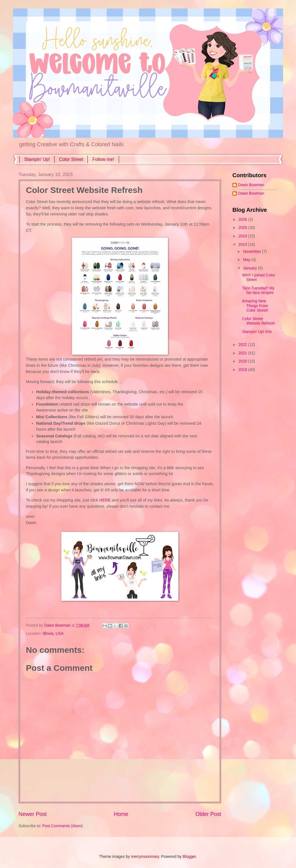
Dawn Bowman (251, 185)
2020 (243, 361)
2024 (243, 236)
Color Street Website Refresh (258, 321)
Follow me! (103, 159)
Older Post (208, 814)
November (253, 252)
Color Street (71, 159)
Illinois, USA (53, 634)
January (251, 268)
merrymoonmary (145, 857)
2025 (243, 228)
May (247, 260)
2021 (243, 353)
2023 (243, 245)
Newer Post (33, 814)
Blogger (189, 857)
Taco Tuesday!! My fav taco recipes (258, 291)
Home (121, 814)
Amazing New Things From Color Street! (255, 306)
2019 (243, 370)
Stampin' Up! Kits (257, 332)
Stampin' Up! (37, 159)
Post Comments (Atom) (62, 826)
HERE (105, 500)
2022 (243, 345)
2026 (243, 220)
